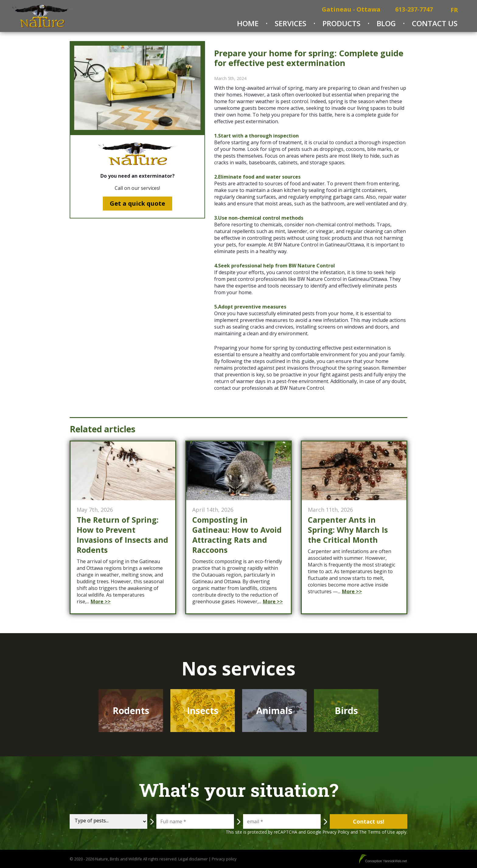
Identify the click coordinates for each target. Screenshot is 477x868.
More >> (101, 601)
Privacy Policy (336, 832)
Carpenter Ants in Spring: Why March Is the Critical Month (348, 530)
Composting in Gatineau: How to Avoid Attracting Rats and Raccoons (237, 535)
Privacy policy (224, 859)
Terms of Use (381, 832)
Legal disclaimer (193, 859)
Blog (386, 23)
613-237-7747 (414, 9)
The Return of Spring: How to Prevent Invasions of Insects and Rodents (122, 535)
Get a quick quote (138, 203)
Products (341, 23)
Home (248, 23)
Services (291, 23)
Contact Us (435, 23)
